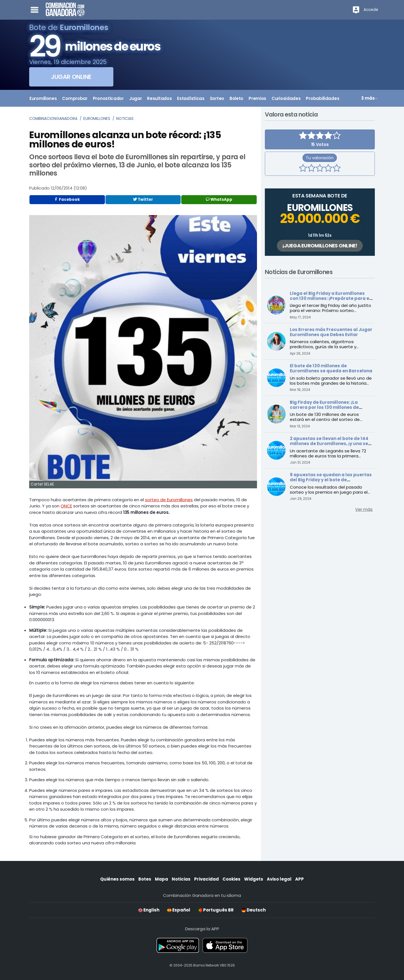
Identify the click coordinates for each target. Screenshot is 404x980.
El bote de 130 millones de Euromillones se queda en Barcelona (331, 368)
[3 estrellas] (320, 169)
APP (299, 879)
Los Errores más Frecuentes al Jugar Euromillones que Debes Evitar (331, 332)
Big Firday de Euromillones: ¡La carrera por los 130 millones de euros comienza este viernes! (324, 407)
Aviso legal (279, 879)
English (149, 910)
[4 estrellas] (328, 169)
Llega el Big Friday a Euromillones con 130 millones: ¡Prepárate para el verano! (330, 298)
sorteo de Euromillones (169, 500)
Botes (145, 879)
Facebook (67, 200)
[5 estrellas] (337, 169)
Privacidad (206, 879)
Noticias (125, 119)
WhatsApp (219, 200)
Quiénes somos (117, 879)
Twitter (143, 200)
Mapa (161, 879)
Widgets (254, 879)
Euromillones (97, 119)
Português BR (216, 910)
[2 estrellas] (311, 169)
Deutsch (254, 910)
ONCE (66, 506)
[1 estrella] (303, 169)
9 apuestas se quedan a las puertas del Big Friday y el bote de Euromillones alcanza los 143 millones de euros (331, 482)
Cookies (231, 879)
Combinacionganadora (53, 119)
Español (179, 910)
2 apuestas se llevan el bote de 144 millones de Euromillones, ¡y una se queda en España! (329, 444)
